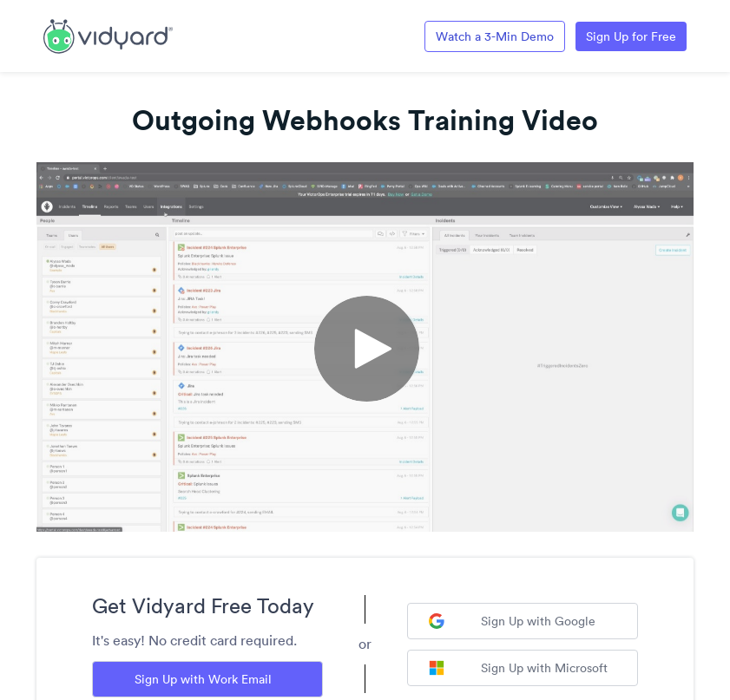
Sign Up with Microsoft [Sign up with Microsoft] (518, 668)
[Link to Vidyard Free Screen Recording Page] (108, 35)
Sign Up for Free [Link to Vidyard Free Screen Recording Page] (631, 36)
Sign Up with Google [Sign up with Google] (512, 621)
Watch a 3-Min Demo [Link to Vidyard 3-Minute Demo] (495, 36)
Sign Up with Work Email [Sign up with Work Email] (203, 679)
